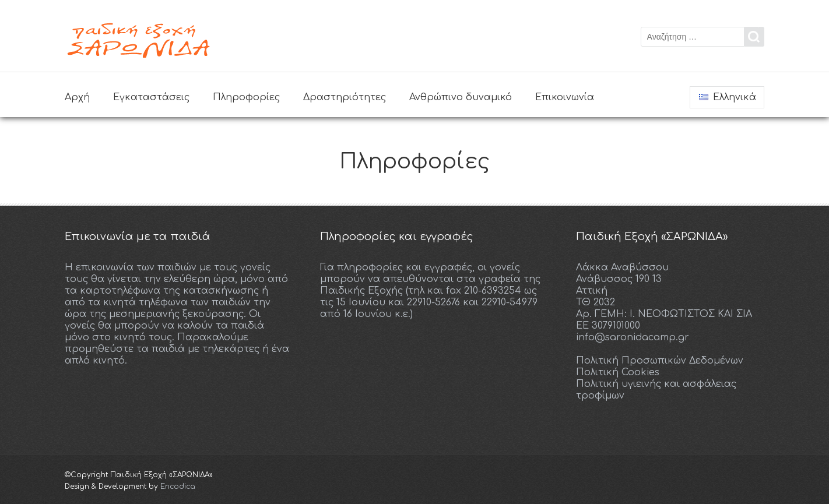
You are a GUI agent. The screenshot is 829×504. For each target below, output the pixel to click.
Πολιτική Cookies (618, 372)
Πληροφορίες (246, 97)
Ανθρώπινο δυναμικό (461, 97)
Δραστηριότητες (345, 97)
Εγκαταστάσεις (151, 97)
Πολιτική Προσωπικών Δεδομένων (660, 361)
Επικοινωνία (565, 97)
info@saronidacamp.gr (633, 337)
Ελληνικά (728, 97)
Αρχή (77, 97)
